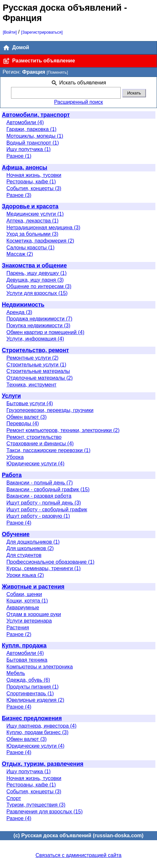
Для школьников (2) (30, 548)
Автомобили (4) (25, 122)
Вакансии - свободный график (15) (48, 489)
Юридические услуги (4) (36, 464)
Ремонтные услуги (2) (33, 358)
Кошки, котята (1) (27, 601)
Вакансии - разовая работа (39, 496)
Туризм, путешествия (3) (36, 805)
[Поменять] (57, 72)
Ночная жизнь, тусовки (34, 175)
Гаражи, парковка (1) (31, 129)
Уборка (15, 457)
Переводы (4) (23, 423)
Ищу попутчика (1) (29, 149)
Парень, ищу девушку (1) (36, 273)
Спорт (14, 798)
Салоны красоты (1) (30, 248)
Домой (16, 48)
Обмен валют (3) (27, 417)
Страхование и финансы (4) (40, 444)
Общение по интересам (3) (39, 286)
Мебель (16, 673)
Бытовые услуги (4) (30, 403)
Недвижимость (23, 305)
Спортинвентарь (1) (30, 694)
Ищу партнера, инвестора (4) (42, 726)
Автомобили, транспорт (36, 115)
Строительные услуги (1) (36, 365)
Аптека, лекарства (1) (32, 221)
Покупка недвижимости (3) (38, 325)
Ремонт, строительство (34, 437)
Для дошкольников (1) (33, 542)
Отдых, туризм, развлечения (43, 764)
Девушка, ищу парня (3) (35, 280)
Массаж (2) (20, 254)
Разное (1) (19, 156)
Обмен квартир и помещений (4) (45, 332)
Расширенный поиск (79, 102)
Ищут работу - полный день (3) (44, 503)
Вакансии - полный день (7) (40, 483)
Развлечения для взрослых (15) (45, 812)
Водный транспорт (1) (33, 143)
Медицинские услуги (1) (35, 214)
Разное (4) (19, 523)
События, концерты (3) (34, 188)
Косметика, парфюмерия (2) (40, 241)
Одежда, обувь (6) (28, 680)
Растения (18, 628)
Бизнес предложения (32, 718)
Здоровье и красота (30, 206)
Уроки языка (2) (25, 575)
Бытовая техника (27, 660)
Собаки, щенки (24, 594)
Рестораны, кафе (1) (31, 182)
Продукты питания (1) (33, 687)
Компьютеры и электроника (40, 667)
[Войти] (10, 32)
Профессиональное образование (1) (50, 562)
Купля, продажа (24, 646)
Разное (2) (19, 634)
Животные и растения (33, 587)
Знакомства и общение (34, 266)
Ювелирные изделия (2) (35, 700)
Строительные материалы (38, 371)
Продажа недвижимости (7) (39, 319)
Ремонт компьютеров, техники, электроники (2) (63, 430)
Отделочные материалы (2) (40, 378)
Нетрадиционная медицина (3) (43, 228)
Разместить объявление (39, 61)
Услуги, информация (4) (35, 339)
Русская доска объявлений (62, 8)
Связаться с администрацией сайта (79, 855)
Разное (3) (19, 195)
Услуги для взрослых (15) (37, 293)
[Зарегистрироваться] (42, 32)
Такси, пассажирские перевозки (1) (48, 450)
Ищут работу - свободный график (47, 510)
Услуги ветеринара (29, 621)
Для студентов (24, 555)
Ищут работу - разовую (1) (38, 516)
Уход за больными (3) (32, 234)
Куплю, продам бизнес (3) (37, 732)
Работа (12, 475)
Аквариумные (23, 608)
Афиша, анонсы (25, 168)
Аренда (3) (19, 312)
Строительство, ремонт (36, 350)
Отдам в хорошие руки (34, 614)
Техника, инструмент (31, 385)
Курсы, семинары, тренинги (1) (44, 568)
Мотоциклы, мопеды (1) (35, 136)
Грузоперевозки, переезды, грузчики (50, 410)
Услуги (12, 396)
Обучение (16, 534)
